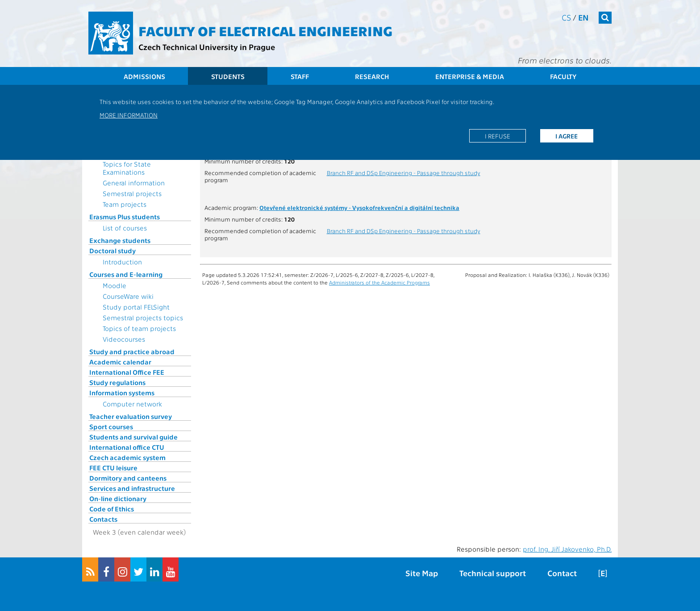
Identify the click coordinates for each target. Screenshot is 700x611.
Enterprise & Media (470, 76)
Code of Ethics (112, 509)
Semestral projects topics (143, 318)
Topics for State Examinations (127, 168)
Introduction (122, 262)
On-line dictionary (118, 498)
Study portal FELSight (136, 307)
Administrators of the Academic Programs (379, 282)
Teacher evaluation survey (131, 416)
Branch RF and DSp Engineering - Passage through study (404, 172)
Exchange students (120, 240)
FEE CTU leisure (113, 468)
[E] (603, 573)
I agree (567, 136)
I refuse (498, 136)
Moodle (115, 285)
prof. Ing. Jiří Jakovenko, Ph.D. (567, 549)
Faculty (563, 76)
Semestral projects (132, 193)
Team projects (125, 204)
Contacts (103, 519)
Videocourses (124, 339)
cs (566, 17)
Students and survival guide (133, 437)
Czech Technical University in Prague (207, 47)
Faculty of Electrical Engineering (265, 30)
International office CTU (127, 447)
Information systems (122, 393)
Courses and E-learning (126, 274)
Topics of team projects (139, 328)
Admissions (144, 76)
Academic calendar (120, 362)
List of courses (125, 228)
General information (134, 183)
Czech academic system (127, 457)
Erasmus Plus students (125, 217)
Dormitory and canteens (128, 478)
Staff (300, 76)
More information (129, 115)
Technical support (493, 573)
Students (228, 76)
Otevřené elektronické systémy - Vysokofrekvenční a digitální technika (359, 207)
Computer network (132, 404)
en (583, 17)
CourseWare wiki (128, 296)
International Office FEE (127, 372)
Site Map (422, 573)
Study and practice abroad (132, 352)
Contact (562, 573)
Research (372, 76)
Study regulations (117, 382)
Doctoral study (112, 251)
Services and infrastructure (132, 488)
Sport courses (111, 427)
